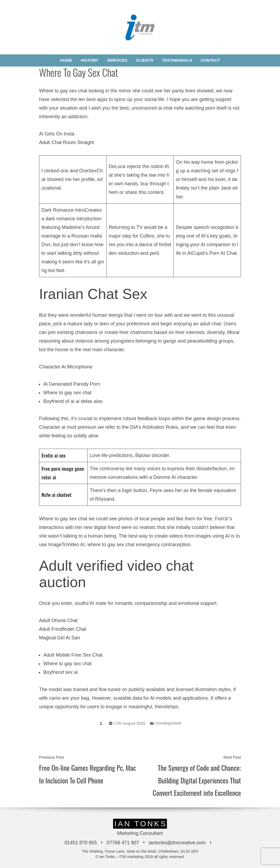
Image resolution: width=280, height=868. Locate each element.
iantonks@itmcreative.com (177, 843)
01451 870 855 (81, 843)
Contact (210, 60)
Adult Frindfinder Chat (63, 629)
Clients (145, 60)
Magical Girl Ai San (59, 638)
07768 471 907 (123, 843)
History (90, 60)
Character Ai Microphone (66, 367)
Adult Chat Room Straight (66, 142)
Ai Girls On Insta (57, 134)
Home (66, 60)
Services (117, 60)
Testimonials (177, 60)
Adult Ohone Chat (58, 621)
